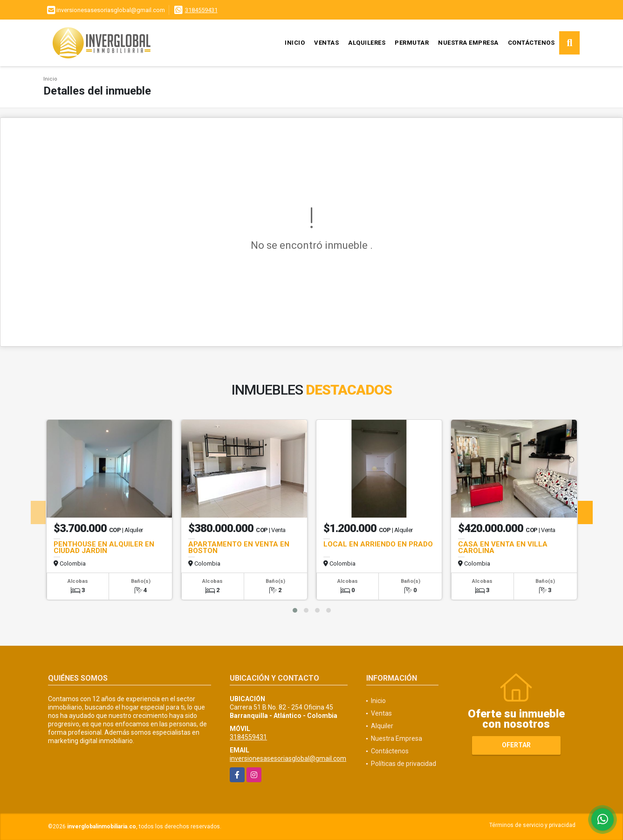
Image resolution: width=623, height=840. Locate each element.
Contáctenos (531, 43)
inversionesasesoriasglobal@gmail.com (288, 758)
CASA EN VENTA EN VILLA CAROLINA (503, 547)
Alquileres (367, 43)
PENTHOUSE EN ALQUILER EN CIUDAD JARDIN (104, 547)
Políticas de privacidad (404, 764)
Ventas (326, 43)
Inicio (295, 43)
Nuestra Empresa (468, 43)
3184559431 (201, 10)
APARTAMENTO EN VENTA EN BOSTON (239, 547)
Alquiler (382, 726)
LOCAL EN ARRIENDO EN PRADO (378, 544)
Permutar (412, 43)
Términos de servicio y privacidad (532, 825)
